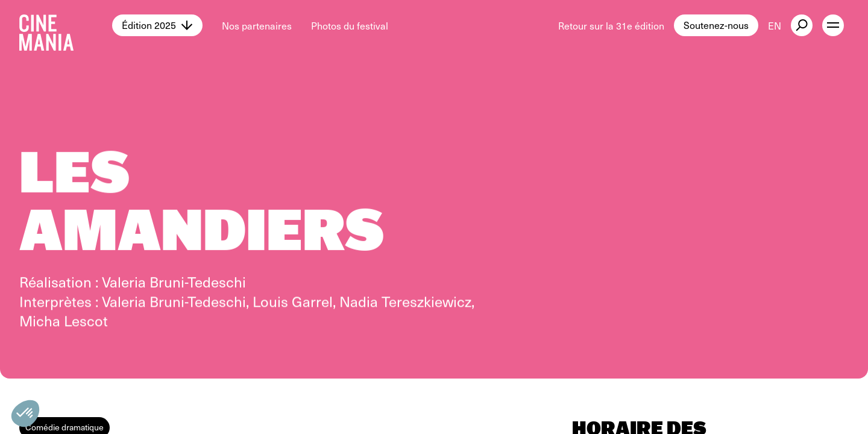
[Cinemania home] (66, 25)
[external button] (802, 25)
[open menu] (833, 25)
